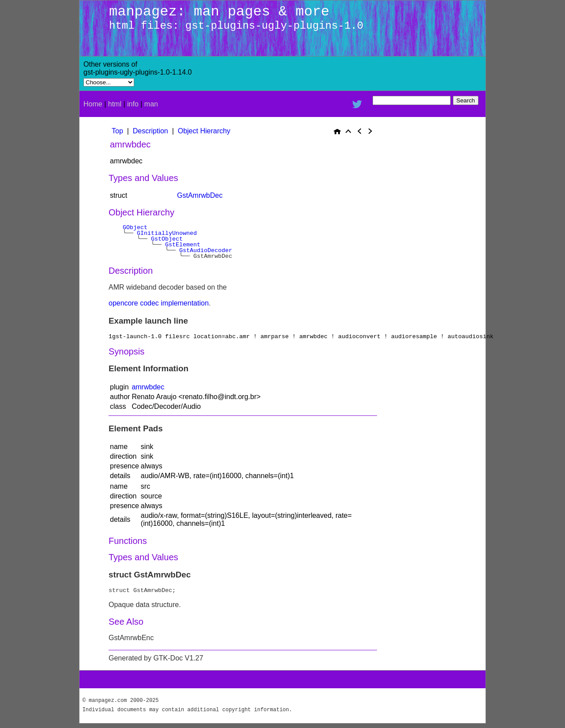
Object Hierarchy (204, 131)
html (115, 104)
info (133, 104)
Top (117, 131)
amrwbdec (148, 387)
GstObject (167, 239)
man (151, 104)
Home (93, 104)
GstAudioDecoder (206, 250)
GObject (135, 227)
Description (151, 131)
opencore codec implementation (159, 303)
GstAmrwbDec (200, 195)
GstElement (183, 245)
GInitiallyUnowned (167, 233)
